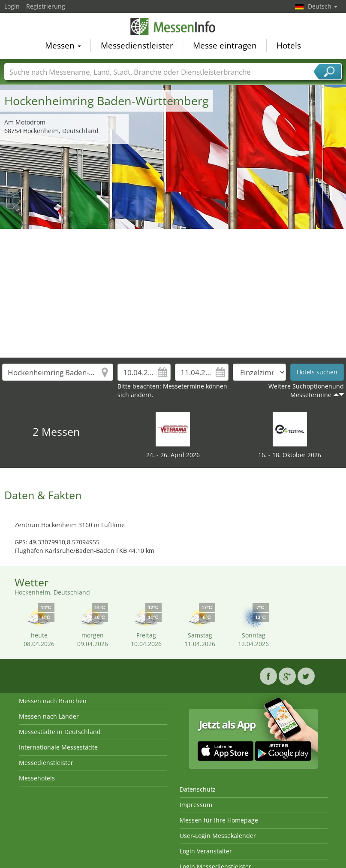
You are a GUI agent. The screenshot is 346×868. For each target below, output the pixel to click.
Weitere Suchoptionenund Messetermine (306, 390)
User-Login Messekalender (218, 836)
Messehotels (37, 778)
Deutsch (323, 6)
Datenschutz (198, 789)
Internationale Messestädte (58, 747)
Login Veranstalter (206, 851)
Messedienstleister (137, 46)
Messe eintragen (225, 46)
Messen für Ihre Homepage (219, 820)
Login (12, 6)
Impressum (196, 805)
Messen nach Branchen (53, 701)
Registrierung (46, 6)
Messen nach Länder (49, 716)
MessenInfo (173, 27)
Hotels (289, 46)
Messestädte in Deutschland (60, 732)
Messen (63, 46)
